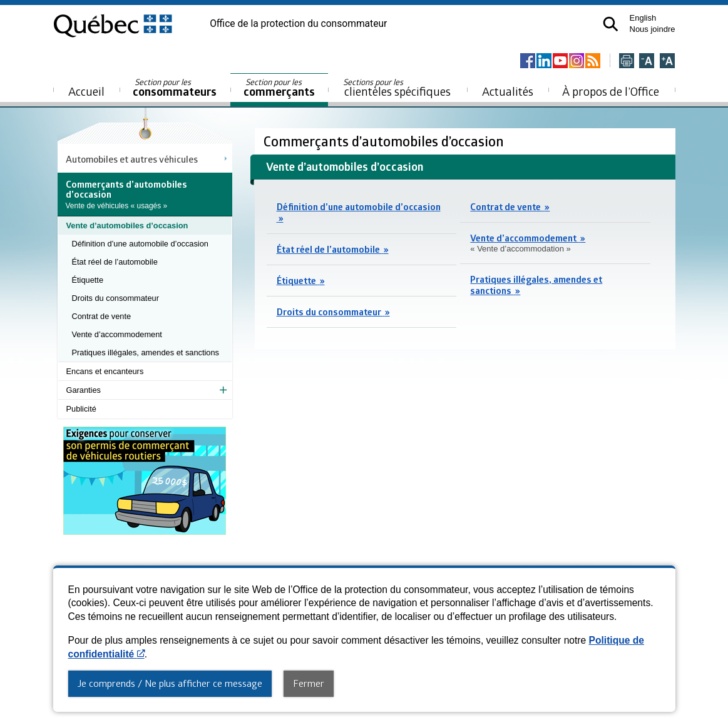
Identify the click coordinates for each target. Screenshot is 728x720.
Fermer (309, 683)
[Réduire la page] (647, 62)
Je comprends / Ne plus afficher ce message (170, 683)
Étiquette (88, 280)
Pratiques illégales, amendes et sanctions (146, 352)
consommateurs (175, 88)
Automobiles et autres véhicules (132, 159)
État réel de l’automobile (115, 262)
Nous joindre (653, 29)
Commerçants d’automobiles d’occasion (385, 141)
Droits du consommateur (115, 298)
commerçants (279, 88)
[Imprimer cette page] (627, 62)
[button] (611, 24)
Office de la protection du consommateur (298, 24)
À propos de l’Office (611, 91)
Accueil (86, 91)
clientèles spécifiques (397, 88)
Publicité (81, 409)
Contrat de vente (102, 316)
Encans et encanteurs (105, 371)
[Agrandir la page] (667, 62)
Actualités (508, 91)
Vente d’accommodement (117, 334)
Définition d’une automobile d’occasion (140, 244)
